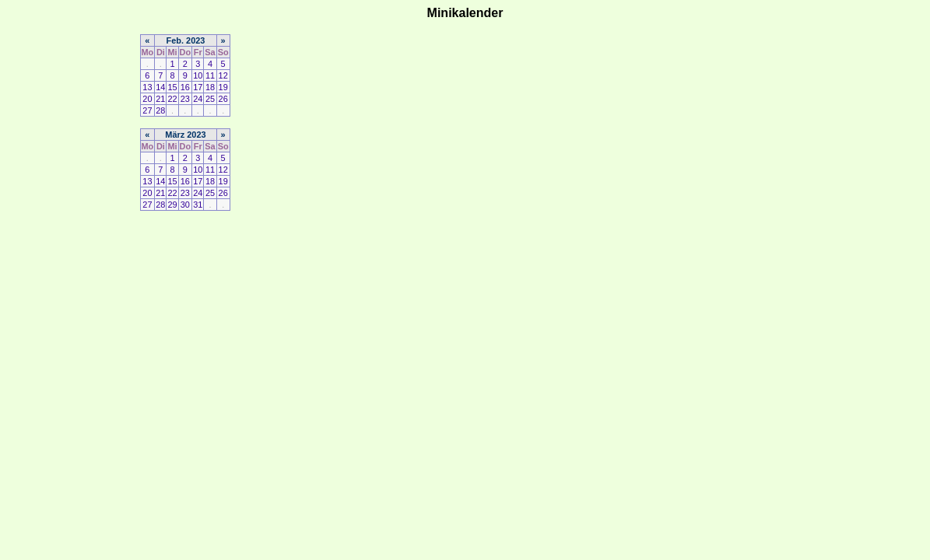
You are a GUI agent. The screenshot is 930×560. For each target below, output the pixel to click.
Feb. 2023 (186, 40)
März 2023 (185, 135)
